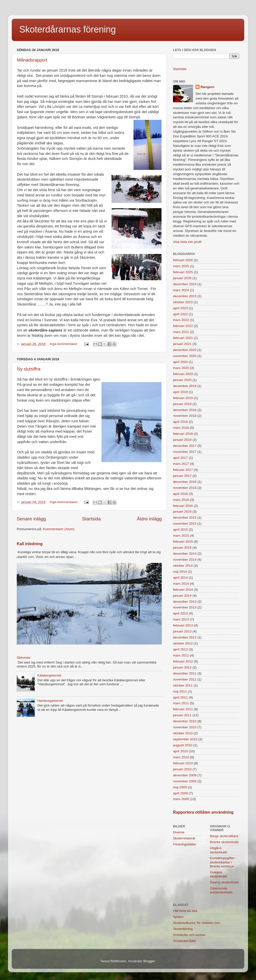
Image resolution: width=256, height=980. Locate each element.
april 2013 (180, 613)
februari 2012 (183, 661)
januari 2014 (182, 596)
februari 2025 (183, 272)
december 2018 (185, 410)
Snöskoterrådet (184, 941)
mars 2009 (181, 799)
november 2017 (185, 452)
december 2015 (185, 518)
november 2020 (185, 356)
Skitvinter (24, 658)
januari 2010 (182, 769)
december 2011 (185, 673)
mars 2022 (181, 320)
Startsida (91, 519)
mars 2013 (181, 619)
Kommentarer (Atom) (59, 529)
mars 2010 (181, 757)
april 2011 (180, 697)
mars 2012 (181, 655)
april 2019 (180, 392)
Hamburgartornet (50, 701)
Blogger (149, 961)
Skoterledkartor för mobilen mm (196, 923)
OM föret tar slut (185, 911)
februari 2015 (183, 542)
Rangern (207, 87)
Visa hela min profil (187, 242)
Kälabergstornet (49, 675)
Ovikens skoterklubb (219, 874)
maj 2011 (180, 691)
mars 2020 (181, 368)
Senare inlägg (31, 519)
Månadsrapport (32, 60)
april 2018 (180, 422)
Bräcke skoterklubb (224, 842)
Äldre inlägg (149, 519)
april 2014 (180, 578)
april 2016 (180, 494)
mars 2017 (181, 464)
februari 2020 (183, 374)
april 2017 (180, 458)
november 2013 (185, 607)
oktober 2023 (183, 302)
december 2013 (185, 602)
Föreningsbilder (185, 844)
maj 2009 (180, 787)
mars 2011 (181, 703)
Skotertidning (183, 929)
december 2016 (185, 482)
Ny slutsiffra (29, 369)
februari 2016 (183, 506)
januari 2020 (182, 380)
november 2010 (185, 727)
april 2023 (180, 308)
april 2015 (180, 530)
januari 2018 (182, 440)
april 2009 (180, 793)
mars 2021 (181, 332)
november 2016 (185, 488)
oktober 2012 (183, 643)
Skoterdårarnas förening (67, 29)
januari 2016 (182, 512)
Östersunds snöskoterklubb (221, 890)
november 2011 (185, 679)
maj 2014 (180, 572)
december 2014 (185, 554)
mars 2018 (181, 428)
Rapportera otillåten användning (203, 812)
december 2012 (185, 637)
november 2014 (185, 560)
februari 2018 (183, 434)
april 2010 (180, 751)
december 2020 (185, 350)
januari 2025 (182, 278)
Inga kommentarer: (64, 344)
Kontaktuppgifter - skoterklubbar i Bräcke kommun (223, 862)
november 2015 (185, 524)
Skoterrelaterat (184, 838)
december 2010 (185, 721)
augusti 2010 (183, 745)
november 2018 (185, 416)
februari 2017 (183, 470)
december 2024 (185, 284)
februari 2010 (183, 763)
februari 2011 (183, 709)
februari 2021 (183, 338)
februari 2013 (183, 625)
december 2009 (185, 775)
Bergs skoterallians (224, 836)
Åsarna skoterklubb (224, 882)
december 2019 (185, 386)
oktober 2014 (183, 566)
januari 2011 (182, 715)
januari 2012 (182, 667)
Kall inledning (30, 544)
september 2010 (185, 739)
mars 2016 (181, 500)
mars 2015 (181, 536)
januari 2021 (182, 344)
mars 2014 (181, 584)
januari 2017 (182, 476)
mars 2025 (181, 266)
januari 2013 (182, 631)
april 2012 (180, 649)
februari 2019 (183, 398)
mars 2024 (181, 290)
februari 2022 (183, 326)
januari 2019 (182, 404)
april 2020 (180, 362)
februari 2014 (183, 590)
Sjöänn (178, 917)
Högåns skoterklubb (219, 850)
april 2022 (180, 314)
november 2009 (185, 781)
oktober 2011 (183, 685)
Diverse (179, 832)
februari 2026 (183, 260)
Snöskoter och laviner (189, 935)
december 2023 (185, 296)
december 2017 (185, 446)
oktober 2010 (183, 733)
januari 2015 (182, 548)
